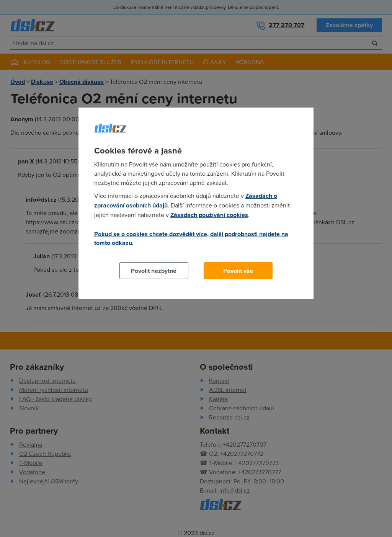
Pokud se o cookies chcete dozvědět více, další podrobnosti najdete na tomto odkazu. (191, 238)
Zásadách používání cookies (209, 215)
